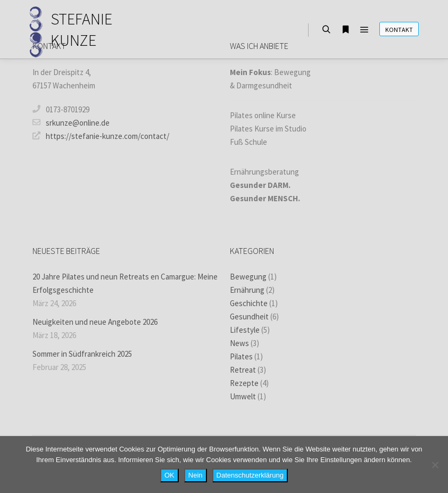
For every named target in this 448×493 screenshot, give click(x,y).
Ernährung (247, 290)
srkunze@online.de (71, 122)
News (239, 343)
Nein (196, 475)
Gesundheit (249, 317)
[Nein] (435, 465)
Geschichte (249, 303)
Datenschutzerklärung (250, 475)
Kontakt (399, 30)
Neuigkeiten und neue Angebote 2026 (95, 322)
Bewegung (248, 277)
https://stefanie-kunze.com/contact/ (101, 136)
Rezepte (244, 383)
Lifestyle (245, 330)
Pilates (241, 356)
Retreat (243, 370)
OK (169, 475)
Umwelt (243, 396)
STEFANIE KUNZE (81, 29)
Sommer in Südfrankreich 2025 (82, 354)
